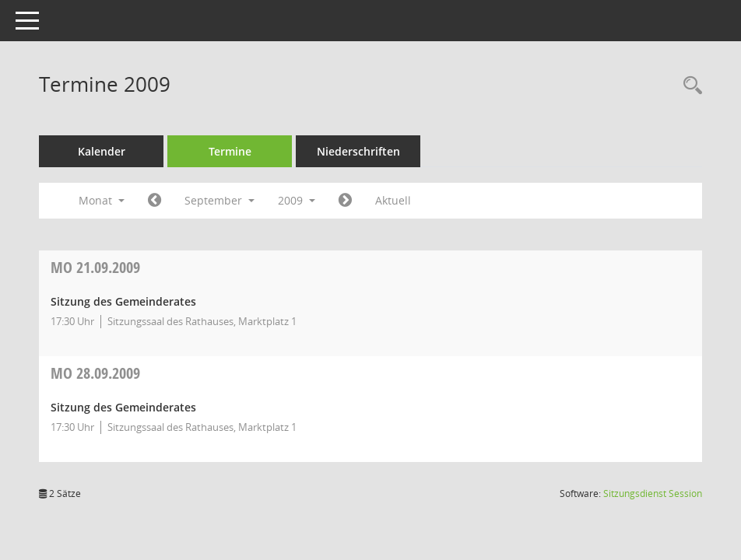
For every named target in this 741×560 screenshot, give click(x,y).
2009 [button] (297, 200)
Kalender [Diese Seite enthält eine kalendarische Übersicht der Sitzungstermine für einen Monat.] (102, 151)
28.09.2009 (95, 373)
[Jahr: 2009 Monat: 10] (345, 201)
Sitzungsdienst (653, 493)
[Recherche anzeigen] (689, 86)
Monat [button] (102, 200)
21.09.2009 (95, 267)
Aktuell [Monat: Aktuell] (393, 200)
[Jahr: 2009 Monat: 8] (155, 201)
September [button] (219, 200)
